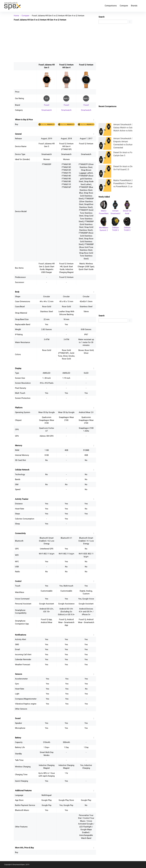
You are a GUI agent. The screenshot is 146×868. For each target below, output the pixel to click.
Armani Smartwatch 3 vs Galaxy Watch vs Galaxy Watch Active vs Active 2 (124, 128)
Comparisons (111, 6)
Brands (134, 6)
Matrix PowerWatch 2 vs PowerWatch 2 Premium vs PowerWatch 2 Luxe (124, 183)
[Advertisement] (55, 42)
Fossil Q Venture (86, 65)
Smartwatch (47, 110)
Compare (124, 6)
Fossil (47, 105)
